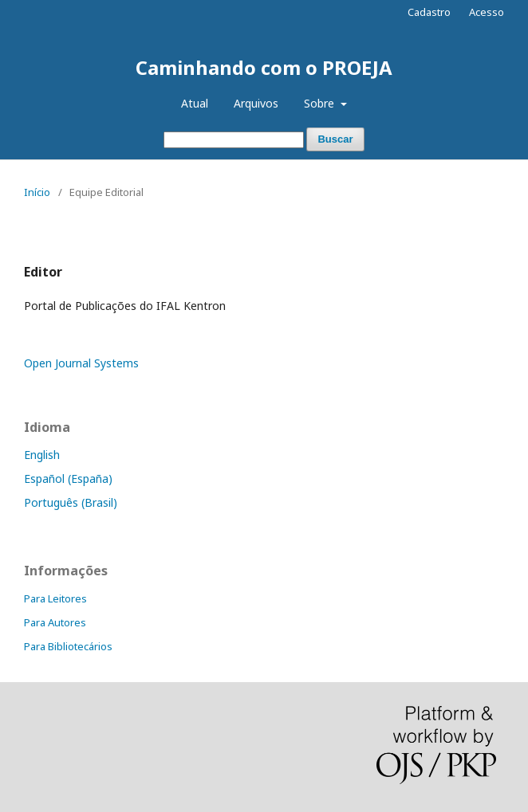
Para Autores (55, 622)
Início (37, 192)
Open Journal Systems (81, 363)
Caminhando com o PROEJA (264, 67)
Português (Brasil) (71, 502)
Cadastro (429, 12)
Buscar (335, 139)
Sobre (321, 103)
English (42, 455)
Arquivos (256, 103)
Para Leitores (55, 598)
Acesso (487, 12)
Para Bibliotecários (68, 646)
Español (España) (68, 479)
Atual (195, 103)
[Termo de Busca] (234, 140)
